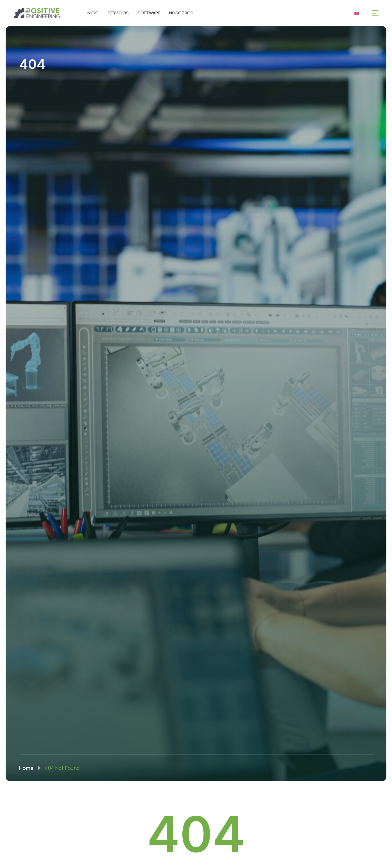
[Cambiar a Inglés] (356, 13)
